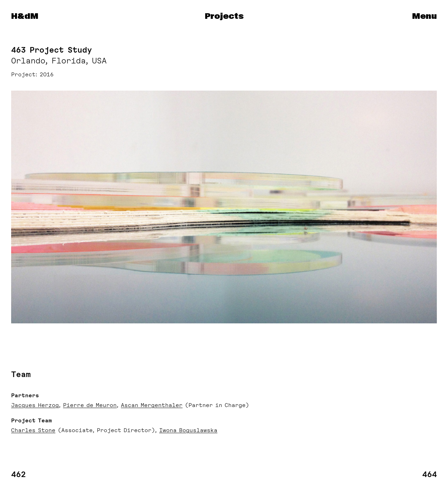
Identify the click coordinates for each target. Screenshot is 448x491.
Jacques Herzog (35, 405)
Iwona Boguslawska (188, 430)
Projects (224, 16)
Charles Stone (33, 430)
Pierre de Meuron (90, 405)
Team (21, 374)
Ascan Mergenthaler (152, 405)
